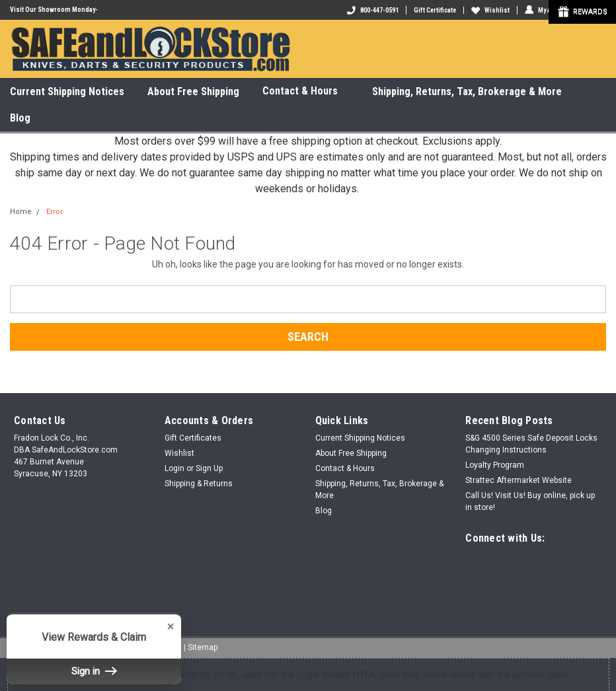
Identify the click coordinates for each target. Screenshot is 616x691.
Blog (20, 118)
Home (21, 212)
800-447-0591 (373, 10)
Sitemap (203, 647)
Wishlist (490, 10)
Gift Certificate (435, 10)
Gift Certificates (193, 438)
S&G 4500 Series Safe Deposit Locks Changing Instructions (531, 444)
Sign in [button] (94, 671)
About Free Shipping (193, 91)
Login (174, 468)
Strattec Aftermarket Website (519, 480)
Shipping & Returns (199, 484)
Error (55, 212)
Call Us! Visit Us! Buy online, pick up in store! (530, 501)
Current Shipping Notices (67, 91)
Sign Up (209, 468)
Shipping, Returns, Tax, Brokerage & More (467, 91)
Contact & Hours (306, 91)
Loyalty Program (495, 465)
